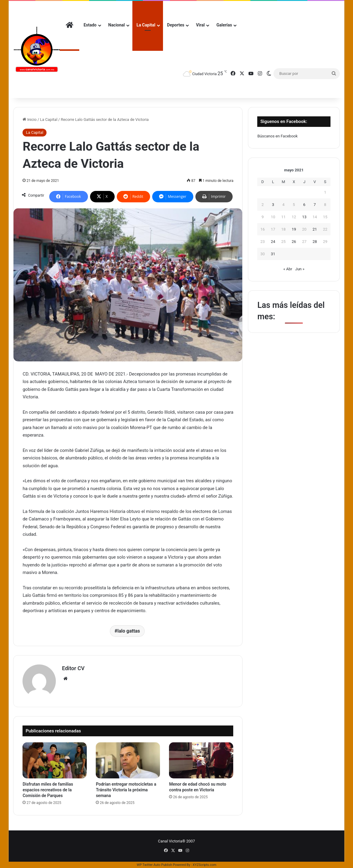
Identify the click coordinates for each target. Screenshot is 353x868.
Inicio (29, 120)
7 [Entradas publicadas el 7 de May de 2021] (315, 205)
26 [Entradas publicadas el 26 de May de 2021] (294, 242)
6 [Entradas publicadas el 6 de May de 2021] (304, 205)
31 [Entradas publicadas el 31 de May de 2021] (273, 254)
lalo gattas (129, 631)
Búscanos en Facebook (277, 136)
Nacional (117, 25)
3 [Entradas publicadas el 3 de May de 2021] (273, 205)
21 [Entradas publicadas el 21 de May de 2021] (315, 229)
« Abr (288, 269)
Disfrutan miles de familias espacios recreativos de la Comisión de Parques (48, 790)
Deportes (176, 25)
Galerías (224, 25)
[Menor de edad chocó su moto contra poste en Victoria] (201, 761)
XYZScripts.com (205, 865)
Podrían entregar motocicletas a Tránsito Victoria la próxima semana (126, 790)
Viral (200, 25)
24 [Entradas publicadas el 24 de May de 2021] (273, 242)
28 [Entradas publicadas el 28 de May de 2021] (315, 242)
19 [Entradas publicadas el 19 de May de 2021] (294, 229)
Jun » (300, 269)
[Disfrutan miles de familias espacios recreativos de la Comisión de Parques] (55, 761)
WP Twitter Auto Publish (154, 865)
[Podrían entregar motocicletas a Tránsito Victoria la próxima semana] (128, 761)
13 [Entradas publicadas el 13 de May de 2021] (304, 217)
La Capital (146, 25)
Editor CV (73, 668)
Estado (90, 25)
